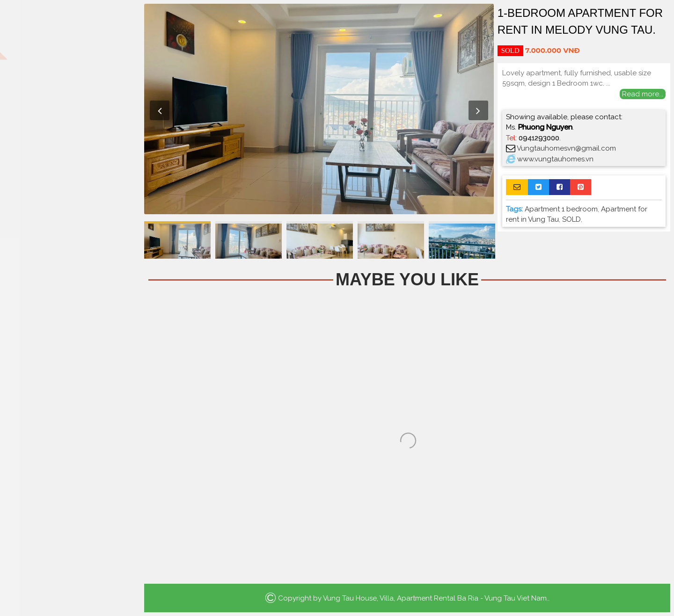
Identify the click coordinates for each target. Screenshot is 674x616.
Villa (70, 140)
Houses (70, 120)
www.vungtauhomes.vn (555, 159)
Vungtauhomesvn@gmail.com (566, 148)
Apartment (70, 100)
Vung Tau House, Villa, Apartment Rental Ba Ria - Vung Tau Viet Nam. (436, 598)
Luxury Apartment (70, 160)
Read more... (643, 94)
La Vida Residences (70, 180)
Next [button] (478, 110)
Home (70, 80)
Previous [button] (160, 110)
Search (70, 207)
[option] (319, 109)
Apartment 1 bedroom (561, 209)
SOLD (571, 219)
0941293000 (539, 138)
